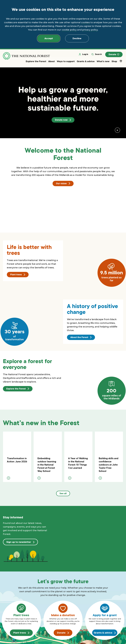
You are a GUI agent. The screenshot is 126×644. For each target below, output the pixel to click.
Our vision (63, 184)
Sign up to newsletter (20, 543)
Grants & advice (86, 62)
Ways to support (66, 62)
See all (63, 494)
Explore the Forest (36, 62)
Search (97, 55)
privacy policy (90, 30)
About (52, 62)
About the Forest (81, 338)
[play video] (117, 131)
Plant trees (18, 275)
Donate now (63, 120)
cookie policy (69, 30)
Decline (77, 38)
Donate (115, 55)
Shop (114, 62)
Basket (121, 62)
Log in (84, 55)
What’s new (103, 62)
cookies (85, 22)
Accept (49, 38)
